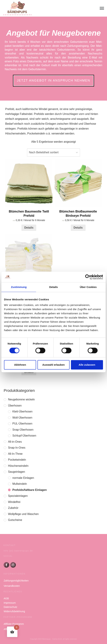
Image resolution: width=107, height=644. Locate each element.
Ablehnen (20, 365)
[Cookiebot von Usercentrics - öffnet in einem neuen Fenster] (88, 277)
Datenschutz (10, 607)
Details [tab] (53, 287)
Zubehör (13, 508)
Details (29, 228)
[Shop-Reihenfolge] (53, 153)
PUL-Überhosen (22, 424)
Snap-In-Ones (17, 448)
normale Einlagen (23, 478)
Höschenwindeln (18, 466)
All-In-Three (15, 454)
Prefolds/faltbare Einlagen (30, 490)
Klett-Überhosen (22, 411)
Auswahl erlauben (53, 365)
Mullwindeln (20, 484)
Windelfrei (14, 502)
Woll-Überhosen (22, 418)
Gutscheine (15, 520)
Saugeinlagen (17, 472)
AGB (6, 598)
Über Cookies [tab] (88, 287)
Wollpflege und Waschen (23, 514)
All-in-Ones (15, 442)
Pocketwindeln (17, 460)
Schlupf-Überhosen (24, 436)
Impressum (10, 603)
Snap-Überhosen (23, 430)
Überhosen (15, 406)
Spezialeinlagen (18, 496)
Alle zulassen (87, 365)
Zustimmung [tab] (19, 287)
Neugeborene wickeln (21, 399)
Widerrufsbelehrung (14, 611)
